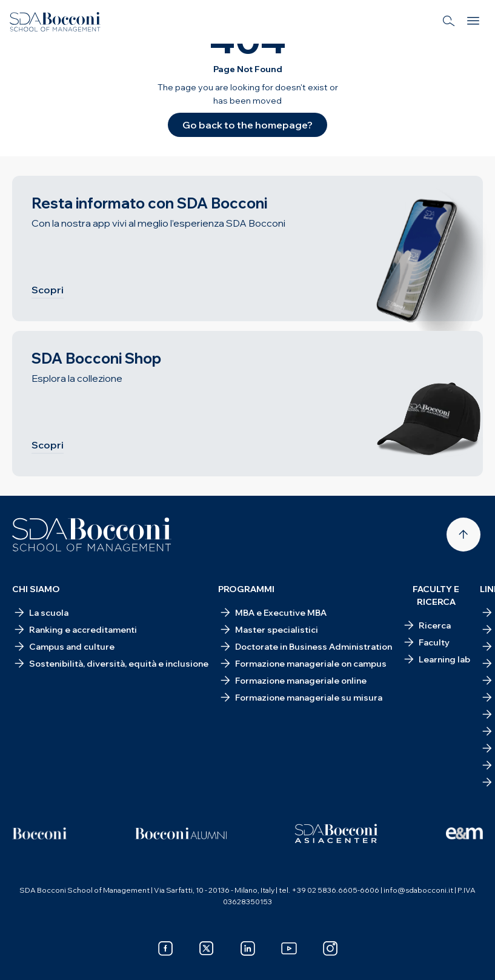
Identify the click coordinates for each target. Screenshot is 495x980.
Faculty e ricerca (436, 595)
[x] (207, 948)
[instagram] (330, 948)
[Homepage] (92, 535)
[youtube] (289, 948)
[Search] (449, 22)
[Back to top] (463, 535)
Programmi (246, 589)
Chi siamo (36, 589)
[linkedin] (248, 948)
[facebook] (165, 948)
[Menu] (473, 22)
